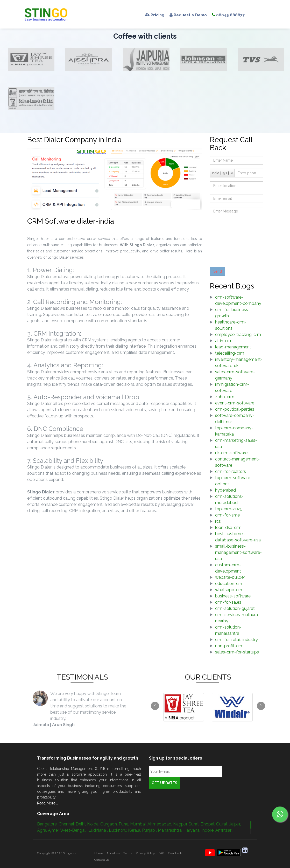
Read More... (47, 803)
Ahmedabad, (160, 824)
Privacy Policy (145, 853)
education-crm (229, 584)
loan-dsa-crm (228, 528)
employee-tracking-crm (238, 335)
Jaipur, (235, 824)
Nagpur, (181, 824)
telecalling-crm (230, 353)
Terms (128, 853)
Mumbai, (139, 824)
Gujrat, (223, 824)
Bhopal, (208, 824)
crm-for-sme (227, 515)
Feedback (175, 853)
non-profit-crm (229, 646)
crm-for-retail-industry (236, 640)
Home (99, 853)
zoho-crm (225, 397)
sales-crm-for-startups (237, 652)
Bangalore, (48, 824)
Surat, (195, 824)
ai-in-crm (224, 341)
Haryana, (192, 830)
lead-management (233, 347)
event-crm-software (235, 403)
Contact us (102, 860)
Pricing (155, 15)
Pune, (124, 824)
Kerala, (135, 830)
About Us (113, 853)
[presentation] (249, 250)
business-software (233, 596)
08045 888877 (232, 15)
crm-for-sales (228, 602)
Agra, (43, 830)
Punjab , (150, 830)
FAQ (161, 853)
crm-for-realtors (231, 471)
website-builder (230, 577)
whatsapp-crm (229, 590)
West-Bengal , (74, 830)
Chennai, (67, 824)
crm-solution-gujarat (235, 608)
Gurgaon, (109, 824)
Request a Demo (190, 15)
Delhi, (81, 824)
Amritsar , (224, 830)
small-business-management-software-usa (238, 552)
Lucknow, (118, 830)
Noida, (94, 824)
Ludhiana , (99, 830)
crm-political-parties (235, 409)
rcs (218, 521)
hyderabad (225, 490)
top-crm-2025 (229, 509)
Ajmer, (54, 830)
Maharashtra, (171, 830)
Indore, (208, 830)
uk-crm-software (231, 453)
